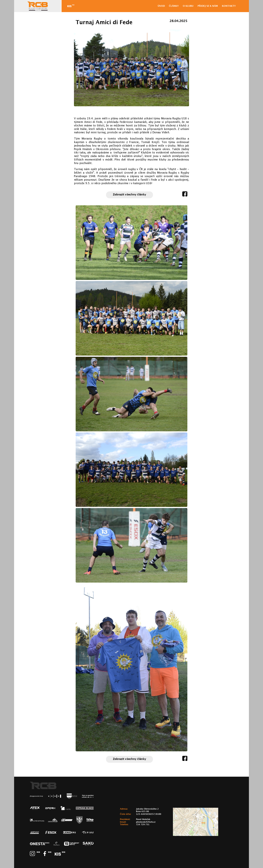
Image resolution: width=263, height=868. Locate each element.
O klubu (188, 6)
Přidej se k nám (208, 6)
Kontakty (229, 6)
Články (174, 6)
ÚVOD (161, 6)
